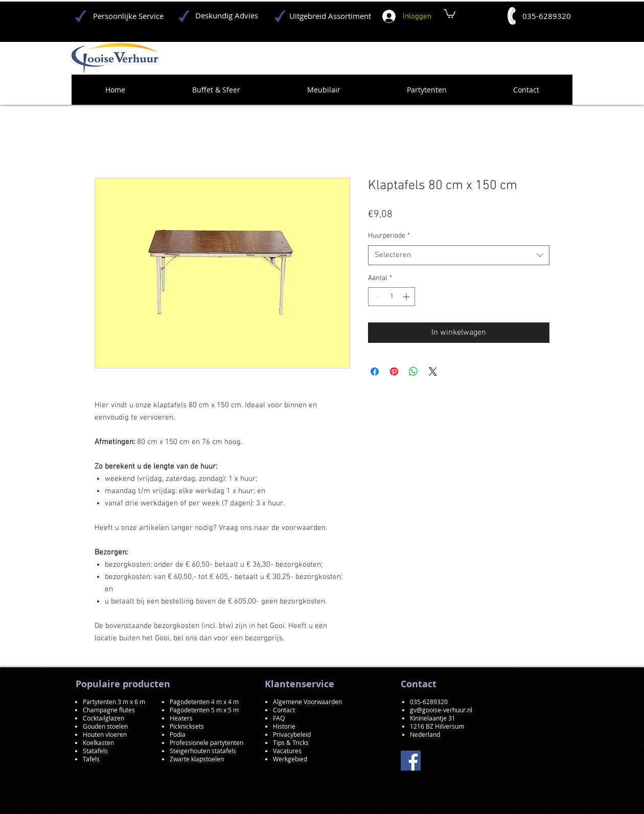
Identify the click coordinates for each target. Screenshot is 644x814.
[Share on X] (433, 371)
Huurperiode (389, 236)
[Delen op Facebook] (375, 371)
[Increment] (407, 297)
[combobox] (459, 255)
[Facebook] (411, 761)
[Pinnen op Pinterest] (394, 371)
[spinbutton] (392, 297)
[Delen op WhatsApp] (413, 371)
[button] (450, 13)
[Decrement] (376, 297)
